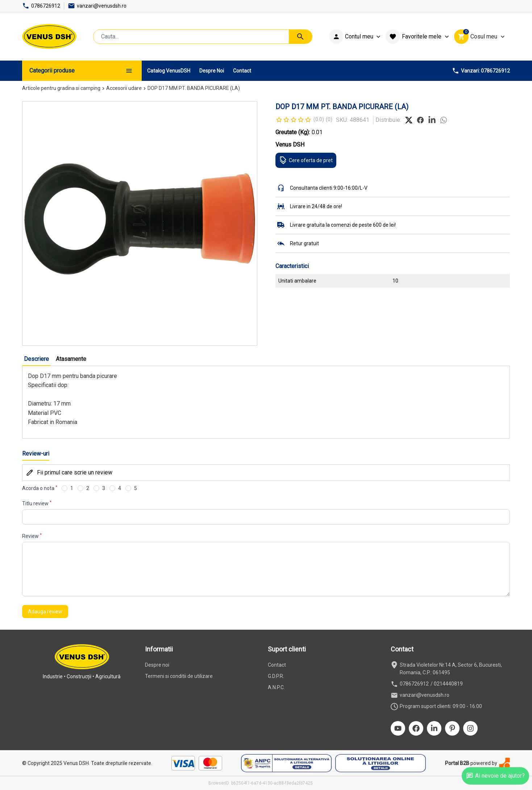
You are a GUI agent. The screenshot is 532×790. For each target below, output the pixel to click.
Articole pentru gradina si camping (61, 88)
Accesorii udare (124, 88)
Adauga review (45, 612)
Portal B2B (457, 763)
